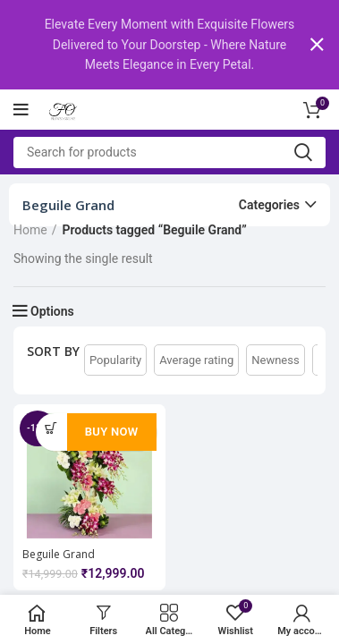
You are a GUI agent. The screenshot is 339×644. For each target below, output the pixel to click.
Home (30, 229)
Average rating (196, 359)
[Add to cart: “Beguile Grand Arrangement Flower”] (51, 428)
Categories (269, 204)
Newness (275, 359)
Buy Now (112, 431)
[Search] (169, 152)
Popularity (115, 359)
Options (52, 310)
